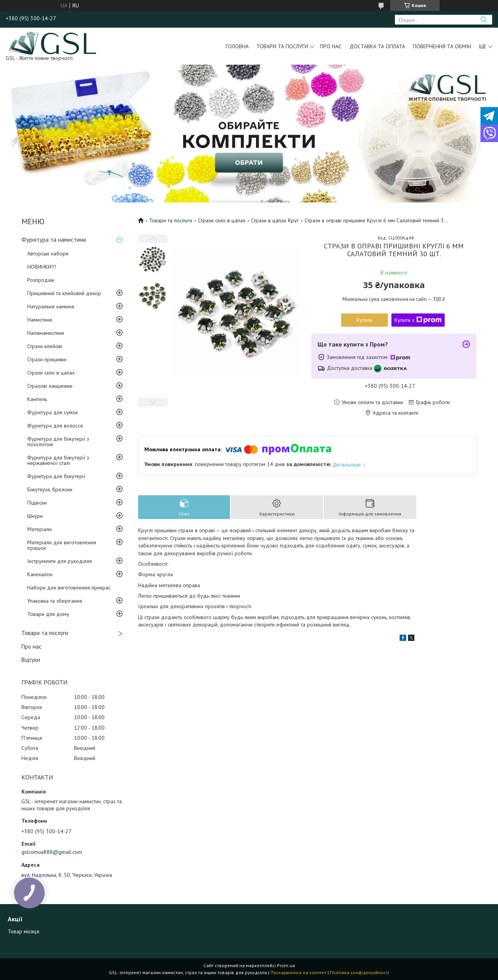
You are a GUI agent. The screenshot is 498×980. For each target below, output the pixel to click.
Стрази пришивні (47, 359)
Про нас (331, 46)
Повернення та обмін (442, 46)
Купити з (418, 320)
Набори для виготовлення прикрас (69, 588)
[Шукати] (483, 20)
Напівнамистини (46, 333)
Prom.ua (286, 965)
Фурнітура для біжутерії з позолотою (58, 442)
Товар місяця (24, 931)
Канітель (37, 399)
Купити (364, 320)
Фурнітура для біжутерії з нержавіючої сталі (58, 460)
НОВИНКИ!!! (42, 267)
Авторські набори (48, 253)
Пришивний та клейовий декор (64, 293)
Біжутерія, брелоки (50, 489)
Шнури (35, 516)
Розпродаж (41, 280)
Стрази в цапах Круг (275, 220)
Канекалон (40, 574)
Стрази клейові (45, 346)
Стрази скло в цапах (51, 373)
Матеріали (39, 529)
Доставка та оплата (377, 46)
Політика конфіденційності (359, 972)
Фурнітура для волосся (55, 426)
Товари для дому (48, 614)
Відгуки (31, 660)
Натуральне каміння (51, 306)
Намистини (40, 320)
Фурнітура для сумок (53, 412)
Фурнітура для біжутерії (56, 476)
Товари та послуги (282, 46)
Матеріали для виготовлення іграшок (62, 545)
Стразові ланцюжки (50, 386)
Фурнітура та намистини (54, 240)
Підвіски (37, 503)
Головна (237, 46)
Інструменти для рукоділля (60, 561)
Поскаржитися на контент (298, 972)
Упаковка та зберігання (55, 601)
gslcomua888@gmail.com (52, 852)
